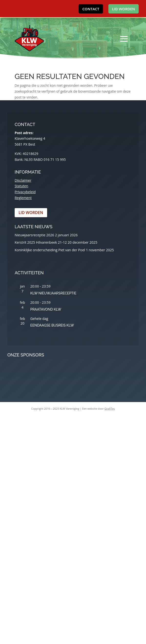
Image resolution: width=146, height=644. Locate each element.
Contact (91, 9)
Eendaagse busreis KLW (52, 325)
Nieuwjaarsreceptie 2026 (34, 235)
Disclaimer (23, 180)
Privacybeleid (25, 192)
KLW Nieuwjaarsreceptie (53, 293)
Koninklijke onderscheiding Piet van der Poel (50, 250)
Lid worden (124, 9)
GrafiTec (110, 409)
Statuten (21, 186)
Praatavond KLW (46, 309)
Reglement (23, 198)
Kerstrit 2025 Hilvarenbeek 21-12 (41, 242)
